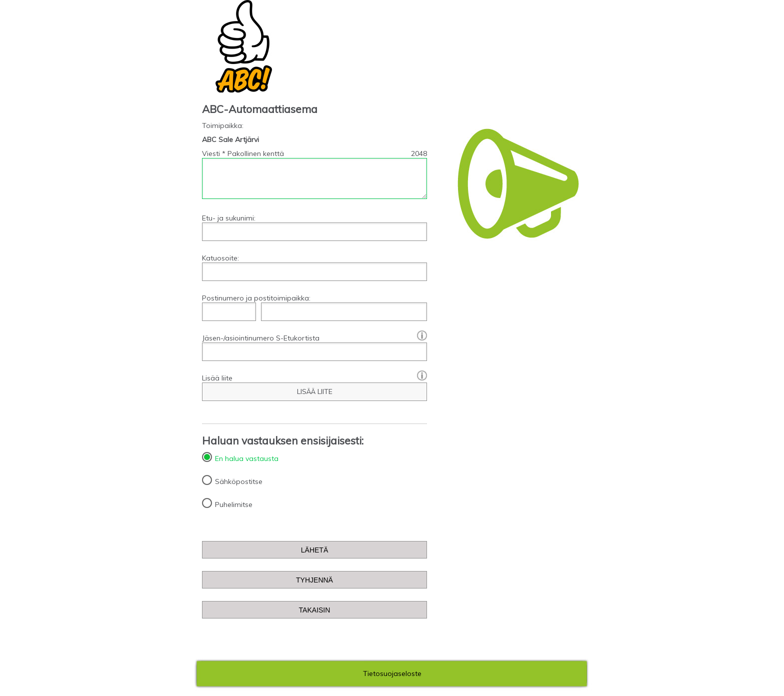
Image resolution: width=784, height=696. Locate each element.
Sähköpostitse (239, 481)
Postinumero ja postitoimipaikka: (256, 298)
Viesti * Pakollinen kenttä (243, 153)
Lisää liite (314, 378)
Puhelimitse (234, 504)
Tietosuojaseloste (392, 673)
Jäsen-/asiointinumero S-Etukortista (314, 338)
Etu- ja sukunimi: (229, 218)
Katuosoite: (220, 258)
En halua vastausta (247, 458)
